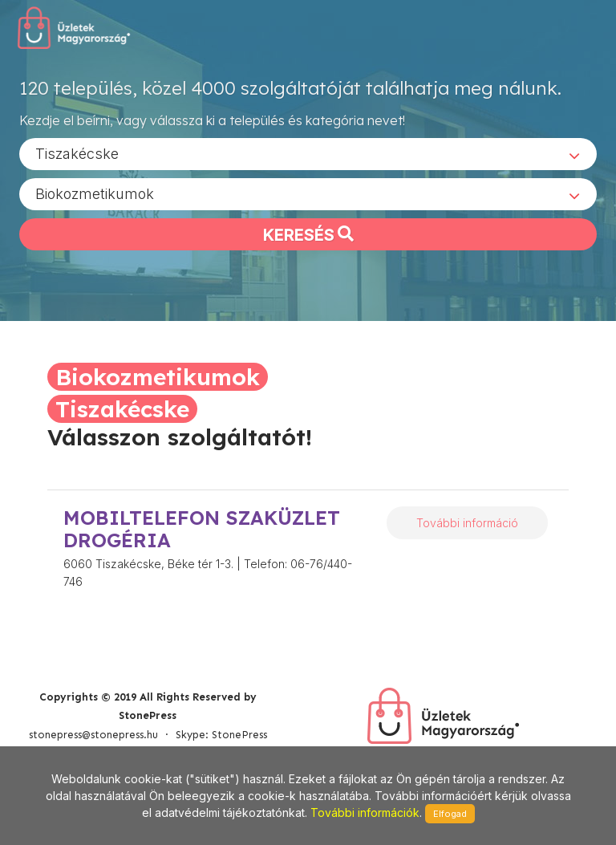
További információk (365, 812)
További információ (467, 523)
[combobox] (308, 153)
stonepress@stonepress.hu (93, 735)
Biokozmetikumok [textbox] (95, 193)
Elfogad (450, 814)
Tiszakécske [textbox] (77, 153)
